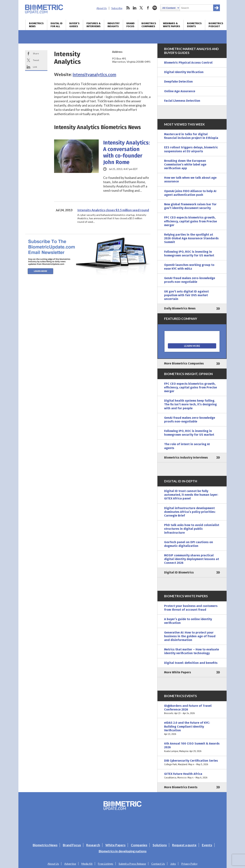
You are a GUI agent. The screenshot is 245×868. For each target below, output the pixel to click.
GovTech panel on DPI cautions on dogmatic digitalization (189, 544)
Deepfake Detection (178, 82)
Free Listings (106, 864)
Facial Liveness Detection (182, 101)
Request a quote (184, 845)
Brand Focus (130, 25)
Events (207, 845)
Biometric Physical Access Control (188, 63)
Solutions (160, 845)
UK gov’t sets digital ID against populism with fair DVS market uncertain (186, 295)
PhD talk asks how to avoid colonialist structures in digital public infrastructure (192, 529)
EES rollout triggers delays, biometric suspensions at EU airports (191, 149)
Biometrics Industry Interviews (186, 458)
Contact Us (158, 864)
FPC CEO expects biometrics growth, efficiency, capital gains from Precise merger (191, 221)
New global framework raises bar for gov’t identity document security (190, 206)
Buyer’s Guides (74, 25)
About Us (102, 8)
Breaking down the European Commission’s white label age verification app (185, 164)
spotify (155, 8)
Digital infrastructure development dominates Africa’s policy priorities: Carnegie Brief (190, 512)
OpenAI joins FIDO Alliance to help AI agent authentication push (190, 193)
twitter (141, 8)
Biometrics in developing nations (123, 851)
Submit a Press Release (132, 864)
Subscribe (117, 8)
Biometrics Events (194, 25)
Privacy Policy (189, 864)
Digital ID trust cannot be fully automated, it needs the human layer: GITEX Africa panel (191, 495)
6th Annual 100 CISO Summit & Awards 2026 (192, 747)
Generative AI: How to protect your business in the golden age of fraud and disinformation (190, 636)
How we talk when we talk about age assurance (190, 180)
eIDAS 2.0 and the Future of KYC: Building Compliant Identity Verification (192, 728)
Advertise (70, 864)
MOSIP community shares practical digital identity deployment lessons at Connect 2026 (192, 559)
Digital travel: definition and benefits (191, 663)
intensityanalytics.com (94, 74)
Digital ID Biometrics (179, 572)
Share (36, 53)
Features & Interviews (94, 25)
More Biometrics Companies (184, 363)
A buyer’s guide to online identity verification (188, 621)
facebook (148, 8)
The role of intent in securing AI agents (187, 446)
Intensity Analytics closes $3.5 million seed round (113, 210)
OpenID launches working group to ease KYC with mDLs (189, 267)
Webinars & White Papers (172, 25)
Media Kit (87, 864)
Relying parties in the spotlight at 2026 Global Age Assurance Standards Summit (191, 238)
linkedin (135, 8)
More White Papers (178, 672)
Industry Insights (113, 25)
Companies (139, 845)
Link (35, 67)
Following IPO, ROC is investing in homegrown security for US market (189, 254)
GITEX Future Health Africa (192, 776)
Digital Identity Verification (184, 72)
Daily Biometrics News (180, 308)
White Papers (115, 845)
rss (128, 8)
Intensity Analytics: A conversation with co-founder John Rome (126, 152)
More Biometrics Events (181, 787)
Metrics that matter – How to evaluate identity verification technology (192, 651)
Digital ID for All (57, 25)
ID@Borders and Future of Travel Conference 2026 (192, 710)
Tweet (36, 60)
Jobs (173, 864)
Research (93, 845)
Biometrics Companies (149, 25)
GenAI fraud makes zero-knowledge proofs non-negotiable (190, 280)
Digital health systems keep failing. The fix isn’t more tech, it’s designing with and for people (190, 404)
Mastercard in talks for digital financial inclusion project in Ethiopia (191, 136)
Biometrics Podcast (216, 25)
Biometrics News (36, 25)
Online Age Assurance (180, 91)
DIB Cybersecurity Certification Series (192, 763)
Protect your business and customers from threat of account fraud (191, 608)
